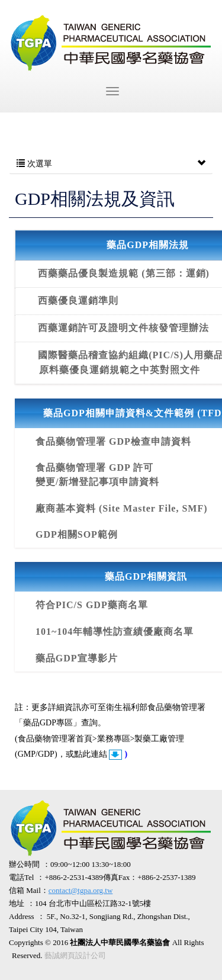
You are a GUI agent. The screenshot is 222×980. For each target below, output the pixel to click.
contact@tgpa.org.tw (81, 890)
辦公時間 (24, 864)
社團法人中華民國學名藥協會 (111, 43)
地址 (17, 903)
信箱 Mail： (61, 891)
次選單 (111, 164)
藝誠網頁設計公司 (75, 955)
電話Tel (21, 877)
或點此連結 (88, 754)
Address (22, 916)
